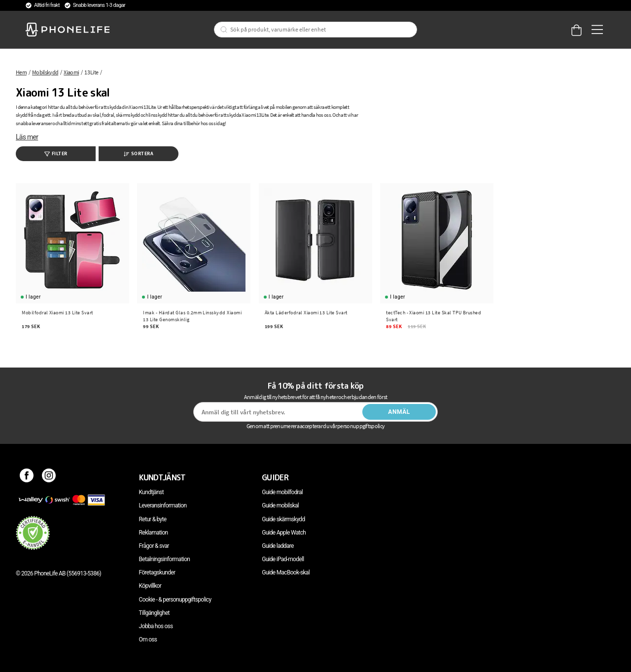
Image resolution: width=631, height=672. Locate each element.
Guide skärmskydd (283, 519)
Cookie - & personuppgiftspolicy (175, 600)
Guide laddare (278, 546)
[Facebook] (27, 477)
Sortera (139, 153)
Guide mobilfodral (282, 492)
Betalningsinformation (165, 559)
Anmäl (399, 412)
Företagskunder (157, 572)
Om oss (148, 639)
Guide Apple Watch (284, 533)
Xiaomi (71, 72)
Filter (56, 153)
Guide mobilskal (280, 505)
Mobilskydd (45, 72)
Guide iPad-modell (283, 559)
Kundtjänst (151, 492)
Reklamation (154, 533)
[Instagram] (49, 477)
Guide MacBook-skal (286, 572)
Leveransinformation (163, 505)
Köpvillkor (150, 586)
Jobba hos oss (156, 626)
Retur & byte (153, 519)
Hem (21, 72)
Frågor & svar (154, 546)
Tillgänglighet (154, 613)
